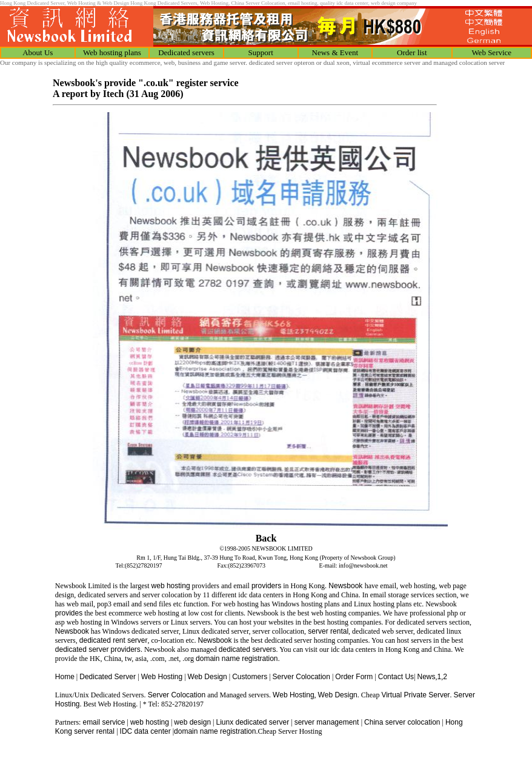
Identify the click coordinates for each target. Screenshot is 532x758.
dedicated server (82, 649)
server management (328, 722)
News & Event (335, 52)
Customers (250, 677)
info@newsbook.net (363, 565)
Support (261, 52)
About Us (38, 52)
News (427, 677)
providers (266, 586)
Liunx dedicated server (252, 722)
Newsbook (346, 586)
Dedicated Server (108, 677)
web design (192, 722)
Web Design (208, 677)
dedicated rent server (114, 640)
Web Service (491, 52)
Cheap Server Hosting (290, 731)
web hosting (171, 586)
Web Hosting (162, 677)
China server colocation (402, 722)
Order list (412, 52)
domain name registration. (238, 659)
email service (104, 722)
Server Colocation (301, 677)
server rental (327, 631)
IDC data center (145, 731)
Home (65, 677)
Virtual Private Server (415, 695)
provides (69, 613)
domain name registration (215, 731)
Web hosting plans (112, 52)
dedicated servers (248, 649)
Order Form (354, 677)
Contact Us (396, 677)
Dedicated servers (186, 52)
